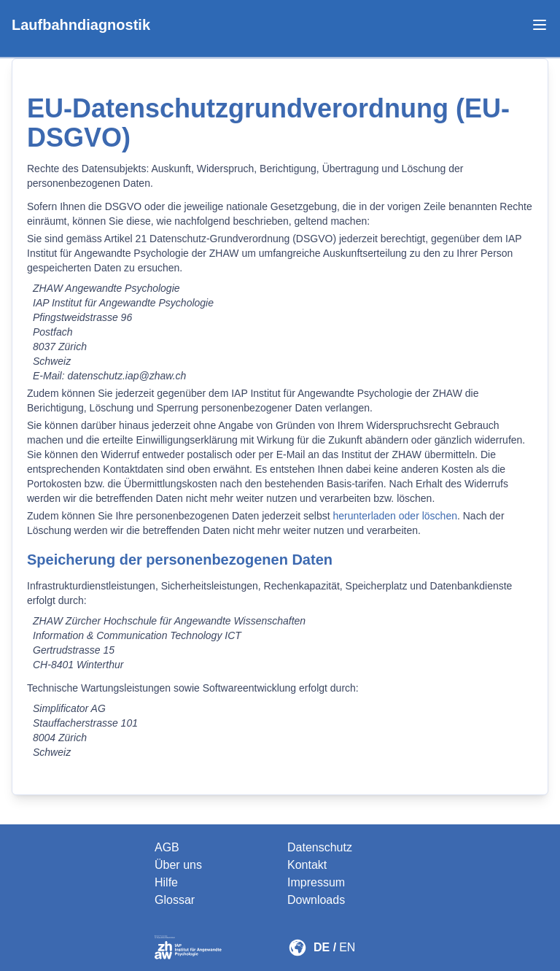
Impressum (316, 882)
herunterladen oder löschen (395, 516)
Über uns (178, 865)
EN (347, 947)
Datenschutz (320, 847)
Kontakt (307, 865)
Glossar (175, 900)
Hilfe (166, 882)
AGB (167, 847)
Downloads (316, 900)
